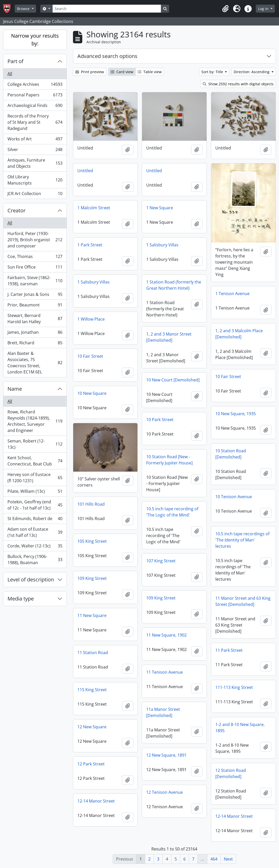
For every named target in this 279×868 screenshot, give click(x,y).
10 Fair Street (90, 356)
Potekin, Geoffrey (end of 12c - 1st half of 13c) (35, 505)
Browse (24, 9)
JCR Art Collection (35, 195)
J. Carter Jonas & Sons (35, 295)
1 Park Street (90, 245)
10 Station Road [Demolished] (231, 454)
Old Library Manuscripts (35, 180)
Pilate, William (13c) (35, 492)
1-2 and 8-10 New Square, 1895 (240, 728)
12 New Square (92, 727)
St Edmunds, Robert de (35, 520)
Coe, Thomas (35, 258)
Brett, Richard (35, 344)
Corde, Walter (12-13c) (35, 547)
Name (15, 389)
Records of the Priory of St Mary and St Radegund (35, 122)
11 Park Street (229, 650)
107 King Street (161, 561)
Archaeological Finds (35, 107)
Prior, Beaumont (35, 306)
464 (214, 859)
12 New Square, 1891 (166, 755)
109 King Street (92, 578)
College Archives (35, 85)
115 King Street (92, 690)
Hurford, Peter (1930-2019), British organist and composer (35, 240)
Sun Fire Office (35, 268)
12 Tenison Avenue (165, 792)
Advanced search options (107, 56)
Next (228, 859)
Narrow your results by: (35, 40)
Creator (17, 210)
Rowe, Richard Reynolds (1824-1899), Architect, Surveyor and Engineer (35, 421)
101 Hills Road (91, 504)
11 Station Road (93, 653)
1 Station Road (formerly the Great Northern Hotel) (174, 285)
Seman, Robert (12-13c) (35, 444)
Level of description (31, 579)
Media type (21, 599)
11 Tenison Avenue (165, 672)
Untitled (85, 171)
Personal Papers (35, 96)
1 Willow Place (91, 319)
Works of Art (35, 140)
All (10, 74)
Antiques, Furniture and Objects (35, 163)
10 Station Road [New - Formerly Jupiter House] (169, 460)
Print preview (90, 72)
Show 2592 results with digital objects (238, 84)
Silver (35, 151)
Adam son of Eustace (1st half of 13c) (35, 532)
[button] (225, 9)
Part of (15, 61)
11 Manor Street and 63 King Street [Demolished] (243, 601)
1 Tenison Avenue (232, 294)
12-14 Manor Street (96, 801)
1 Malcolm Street (94, 208)
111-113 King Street (234, 687)
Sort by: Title (213, 72)
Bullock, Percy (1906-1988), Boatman (35, 560)
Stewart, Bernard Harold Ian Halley (35, 319)
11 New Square (92, 615)
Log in (264, 9)
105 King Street (92, 541)
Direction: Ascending (252, 72)
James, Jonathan (35, 333)
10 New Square (92, 393)
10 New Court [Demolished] (173, 380)
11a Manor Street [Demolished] (163, 712)
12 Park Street (91, 764)
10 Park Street (160, 420)
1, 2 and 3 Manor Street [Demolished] (169, 337)
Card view (122, 72)
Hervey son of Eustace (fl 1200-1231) (35, 478)
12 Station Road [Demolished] (231, 773)
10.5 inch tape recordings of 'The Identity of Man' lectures (242, 540)
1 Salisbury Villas (162, 245)
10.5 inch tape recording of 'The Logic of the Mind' (172, 512)
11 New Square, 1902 (166, 635)
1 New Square (160, 208)
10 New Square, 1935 (236, 414)
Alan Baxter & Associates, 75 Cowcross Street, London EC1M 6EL (35, 363)
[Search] (107, 9)
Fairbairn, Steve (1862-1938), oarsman (35, 281)
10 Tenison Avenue (234, 497)
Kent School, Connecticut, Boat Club (35, 461)
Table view (150, 72)
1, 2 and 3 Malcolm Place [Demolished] (239, 334)
